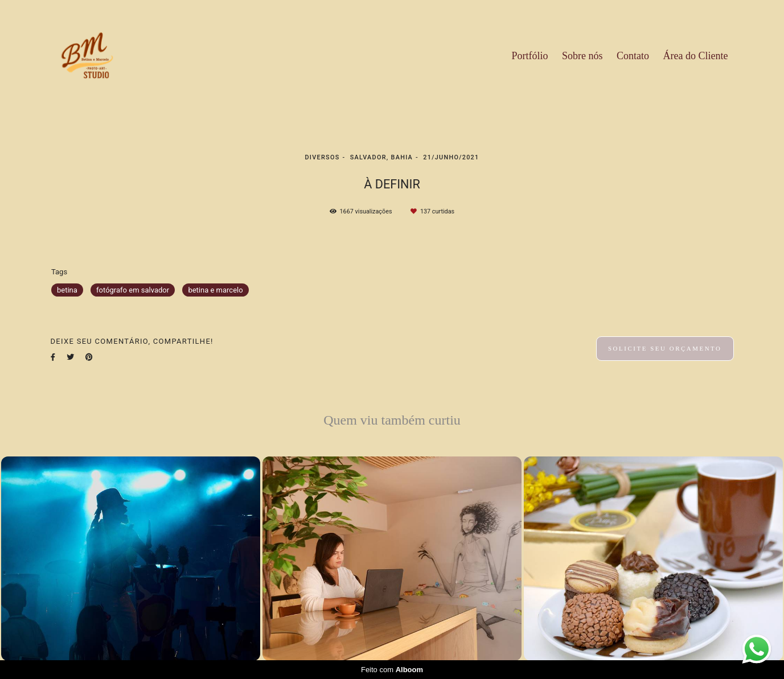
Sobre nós (582, 56)
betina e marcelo (215, 290)
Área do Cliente (696, 56)
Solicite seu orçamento (665, 348)
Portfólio (530, 56)
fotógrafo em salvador (133, 290)
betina (67, 290)
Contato (633, 56)
